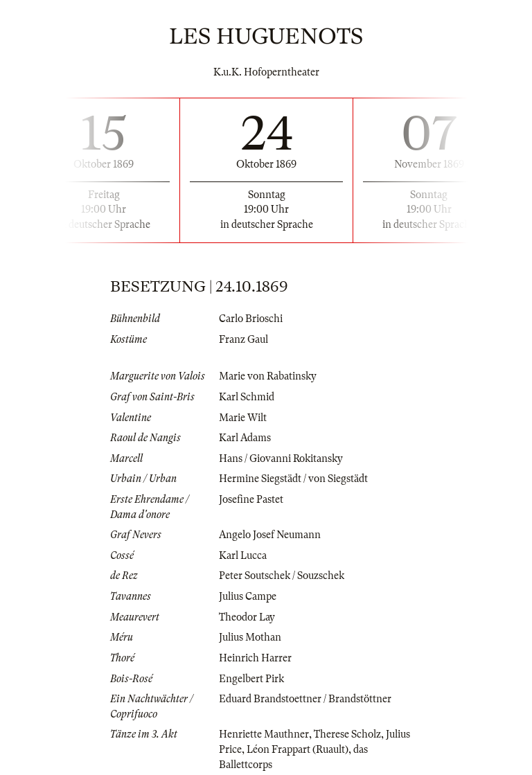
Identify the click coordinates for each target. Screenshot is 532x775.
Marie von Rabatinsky (268, 376)
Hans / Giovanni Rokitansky (281, 458)
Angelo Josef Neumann (270, 535)
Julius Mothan (250, 637)
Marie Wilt (243, 418)
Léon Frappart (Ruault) (298, 749)
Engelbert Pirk (251, 679)
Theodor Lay (247, 617)
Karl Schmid (247, 397)
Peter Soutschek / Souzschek (282, 576)
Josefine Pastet (251, 499)
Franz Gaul (243, 339)
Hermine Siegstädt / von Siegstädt (293, 479)
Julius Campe (248, 596)
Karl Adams (245, 438)
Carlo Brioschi (251, 319)
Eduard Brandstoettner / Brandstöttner (305, 699)
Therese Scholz (347, 734)
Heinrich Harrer (255, 658)
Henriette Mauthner (264, 734)
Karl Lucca (243, 555)
